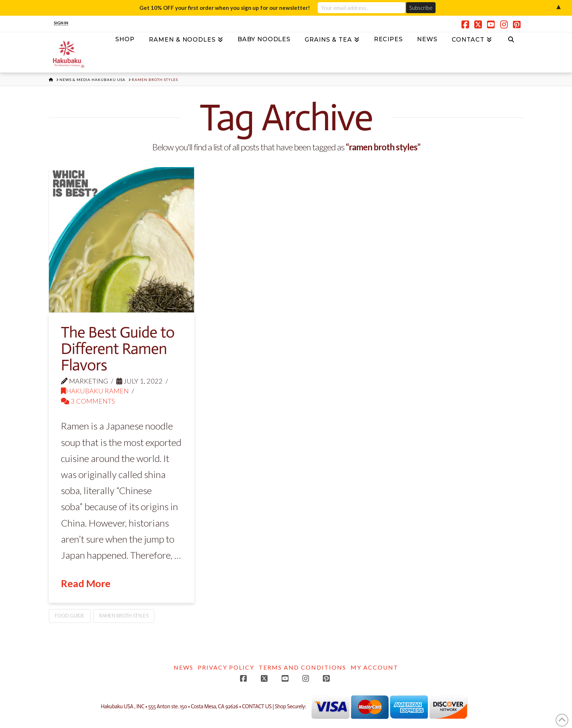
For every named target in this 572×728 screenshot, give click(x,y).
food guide (70, 616)
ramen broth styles (124, 616)
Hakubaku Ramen (95, 391)
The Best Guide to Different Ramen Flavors (118, 349)
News (183, 667)
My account (374, 667)
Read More (86, 583)
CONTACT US (257, 707)
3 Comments (88, 401)
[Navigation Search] (511, 42)
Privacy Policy (226, 667)
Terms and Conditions (302, 667)
